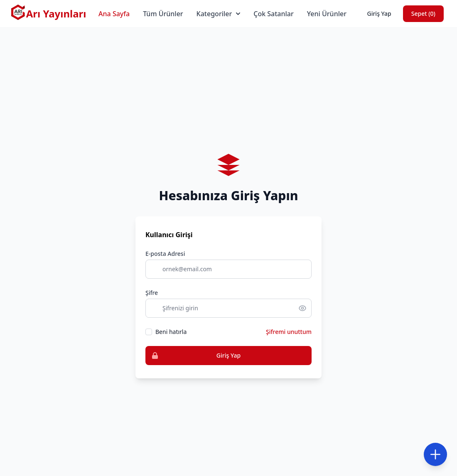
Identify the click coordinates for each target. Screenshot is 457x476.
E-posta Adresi (165, 254)
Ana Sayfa (114, 14)
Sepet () (423, 13)
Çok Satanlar (274, 14)
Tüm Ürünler (163, 14)
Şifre (152, 293)
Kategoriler (219, 14)
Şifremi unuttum (289, 332)
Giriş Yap (379, 13)
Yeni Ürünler (327, 14)
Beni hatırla (171, 332)
